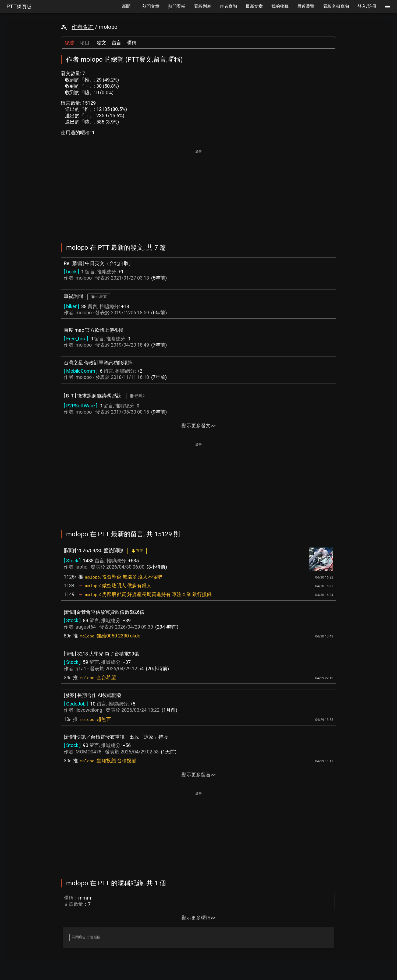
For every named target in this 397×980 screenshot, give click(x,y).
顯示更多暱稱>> (198, 918)
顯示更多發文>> (198, 426)
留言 (116, 43)
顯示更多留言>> (198, 775)
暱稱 (132, 43)
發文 (101, 43)
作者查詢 (83, 27)
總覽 (70, 43)
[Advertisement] (198, 193)
